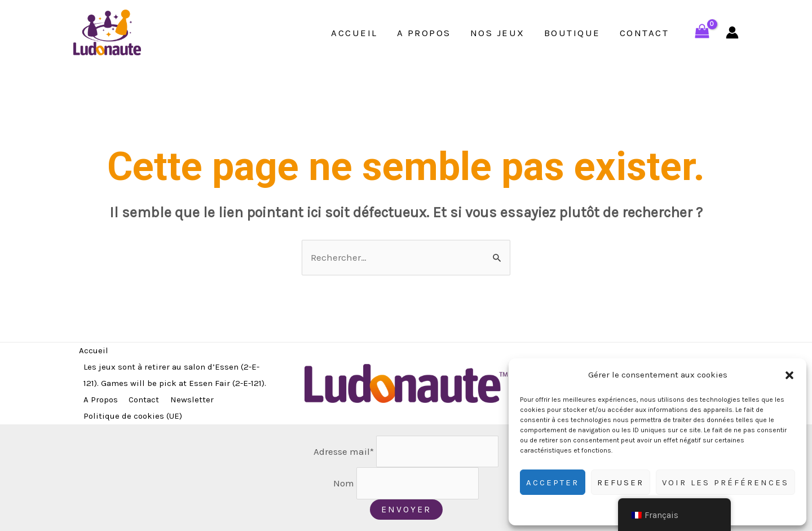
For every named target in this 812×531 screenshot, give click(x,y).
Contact (645, 33)
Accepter (553, 482)
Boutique (572, 33)
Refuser (621, 482)
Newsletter (192, 400)
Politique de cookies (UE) (133, 416)
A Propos (424, 33)
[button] (789, 375)
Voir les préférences (725, 482)
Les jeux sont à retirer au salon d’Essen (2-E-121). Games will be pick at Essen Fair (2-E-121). (175, 375)
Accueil (354, 33)
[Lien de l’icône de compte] (732, 32)
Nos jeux (498, 33)
